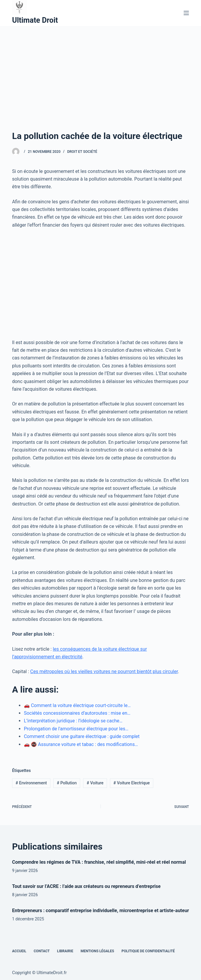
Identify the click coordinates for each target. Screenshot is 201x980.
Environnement (31, 783)
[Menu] (186, 13)
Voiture (95, 783)
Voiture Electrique (132, 783)
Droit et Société (82, 152)
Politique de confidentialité (148, 951)
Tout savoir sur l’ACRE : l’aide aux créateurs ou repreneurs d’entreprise (86, 886)
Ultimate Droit (35, 20)
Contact (42, 951)
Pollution (67, 783)
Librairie (65, 951)
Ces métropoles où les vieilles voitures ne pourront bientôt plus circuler (104, 671)
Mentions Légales (97, 951)
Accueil (19, 951)
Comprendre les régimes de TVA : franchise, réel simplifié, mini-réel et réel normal (99, 862)
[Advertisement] (100, 70)
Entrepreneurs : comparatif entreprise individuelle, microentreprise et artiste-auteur (100, 911)
